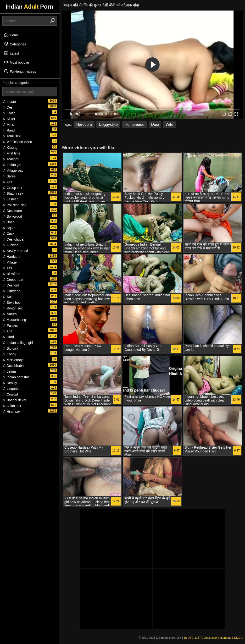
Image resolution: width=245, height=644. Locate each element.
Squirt (9, 228)
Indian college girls (18, 343)
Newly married (15, 251)
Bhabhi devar (14, 400)
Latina (9, 371)
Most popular (16, 62)
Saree (9, 176)
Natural (10, 314)
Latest (11, 53)
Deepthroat (13, 280)
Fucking (10, 245)
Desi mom (12, 211)
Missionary (13, 360)
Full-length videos (20, 71)
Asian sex (12, 406)
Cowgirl (10, 394)
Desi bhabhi (13, 366)
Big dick (10, 348)
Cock (8, 234)
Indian (9, 102)
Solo (8, 297)
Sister (9, 119)
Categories (15, 44)
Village (10, 262)
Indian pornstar (16, 377)
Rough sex (13, 308)
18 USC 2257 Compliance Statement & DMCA (213, 638)
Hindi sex (11, 412)
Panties (10, 325)
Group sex (12, 188)
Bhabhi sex (13, 193)
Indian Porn (29, 7)
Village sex (13, 171)
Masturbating (14, 320)
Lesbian (10, 199)
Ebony (9, 354)
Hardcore (11, 257)
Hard (8, 337)
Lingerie (11, 389)
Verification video (17, 142)
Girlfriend (11, 291)
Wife (169, 124)
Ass (7, 182)
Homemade (135, 124)
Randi (9, 130)
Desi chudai (13, 239)
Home (11, 35)
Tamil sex (11, 136)
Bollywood (12, 216)
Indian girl (12, 165)
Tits (7, 268)
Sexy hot (11, 303)
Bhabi (9, 222)
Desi (8, 107)
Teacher (10, 159)
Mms (8, 125)
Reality (10, 383)
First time (11, 153)
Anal (8, 331)
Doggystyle (108, 124)
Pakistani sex (14, 205)
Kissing (10, 148)
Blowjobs (11, 274)
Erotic (9, 113)
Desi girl (11, 285)
